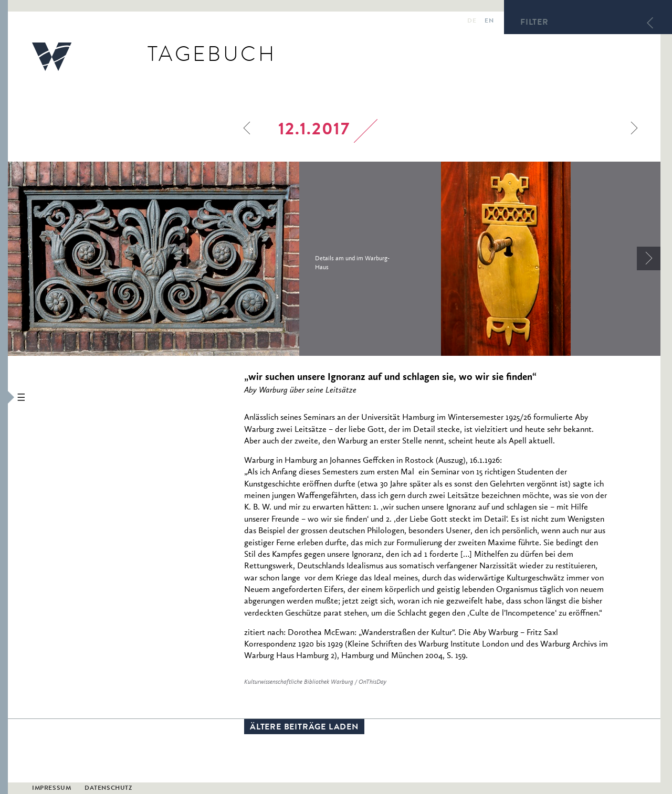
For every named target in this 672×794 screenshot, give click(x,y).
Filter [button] (534, 23)
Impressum (51, 789)
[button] (4, 397)
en (489, 22)
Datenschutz (108, 789)
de (472, 22)
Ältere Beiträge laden (304, 728)
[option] (224, 259)
